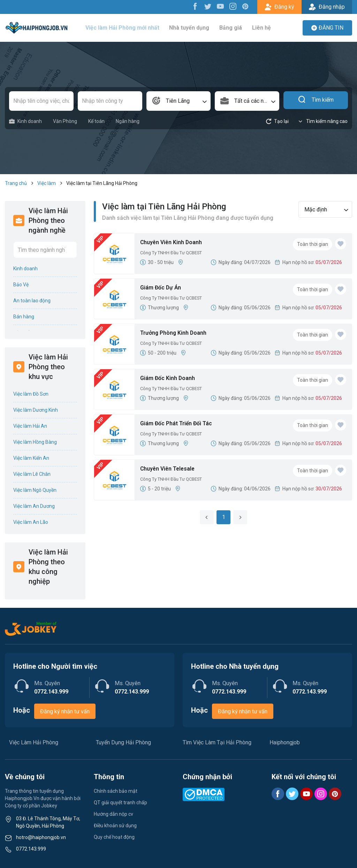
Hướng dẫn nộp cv (113, 814)
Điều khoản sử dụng (115, 826)
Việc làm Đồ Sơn (31, 394)
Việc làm (47, 183)
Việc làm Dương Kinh (36, 410)
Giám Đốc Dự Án (163, 288)
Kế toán (96, 121)
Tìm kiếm (316, 101)
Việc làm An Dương (34, 506)
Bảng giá (231, 28)
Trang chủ (16, 183)
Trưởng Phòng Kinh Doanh (177, 334)
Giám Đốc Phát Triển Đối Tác (181, 424)
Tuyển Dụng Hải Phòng (123, 742)
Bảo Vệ (21, 285)
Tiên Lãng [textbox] (178, 101)
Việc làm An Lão (31, 522)
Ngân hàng (128, 121)
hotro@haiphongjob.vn (41, 837)
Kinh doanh (25, 121)
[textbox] (247, 101)
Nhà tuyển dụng (192, 28)
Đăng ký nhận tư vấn (65, 711)
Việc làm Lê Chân (32, 474)
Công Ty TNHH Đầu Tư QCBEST (174, 254)
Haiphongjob (285, 742)
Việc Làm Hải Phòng (34, 742)
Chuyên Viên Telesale (171, 469)
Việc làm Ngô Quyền (35, 490)
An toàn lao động (32, 301)
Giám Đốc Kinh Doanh (170, 379)
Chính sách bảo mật (116, 791)
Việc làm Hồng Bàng (35, 442)
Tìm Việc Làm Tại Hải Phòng (217, 742)
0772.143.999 (31, 849)
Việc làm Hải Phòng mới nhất (127, 28)
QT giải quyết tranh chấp (120, 803)
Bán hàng (24, 317)
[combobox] (179, 101)
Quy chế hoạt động (114, 837)
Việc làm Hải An (30, 426)
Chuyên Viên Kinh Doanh (175, 243)
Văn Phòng (65, 121)
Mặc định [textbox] (316, 210)
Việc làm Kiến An (31, 458)
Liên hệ (260, 28)
